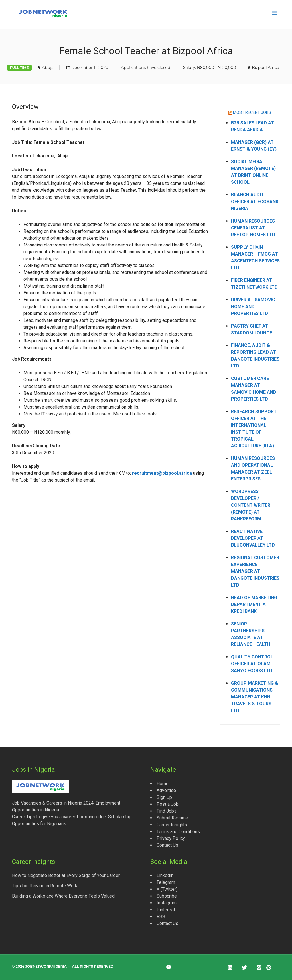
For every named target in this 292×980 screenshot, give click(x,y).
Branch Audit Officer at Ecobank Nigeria (255, 202)
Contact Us (167, 845)
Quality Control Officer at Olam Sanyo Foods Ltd (252, 664)
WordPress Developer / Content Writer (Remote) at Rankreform (251, 505)
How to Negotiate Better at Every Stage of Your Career (66, 875)
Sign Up (164, 797)
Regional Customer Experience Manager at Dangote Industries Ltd (255, 571)
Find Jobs (167, 811)
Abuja (48, 68)
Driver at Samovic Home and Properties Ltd (253, 307)
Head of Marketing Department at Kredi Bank (254, 604)
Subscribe (167, 896)
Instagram (167, 903)
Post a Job (168, 804)
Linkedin (165, 875)
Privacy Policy (171, 838)
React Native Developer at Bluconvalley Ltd (253, 538)
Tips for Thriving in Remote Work (45, 886)
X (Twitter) (167, 889)
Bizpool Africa (265, 68)
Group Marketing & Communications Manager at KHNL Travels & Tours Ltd (255, 697)
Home (163, 784)
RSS (161, 917)
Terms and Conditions (178, 832)
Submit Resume (172, 818)
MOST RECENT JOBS (252, 112)
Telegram (166, 882)
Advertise (166, 790)
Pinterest (166, 910)
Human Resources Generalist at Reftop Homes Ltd (253, 228)
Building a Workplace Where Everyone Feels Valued (63, 896)
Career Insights (172, 825)
